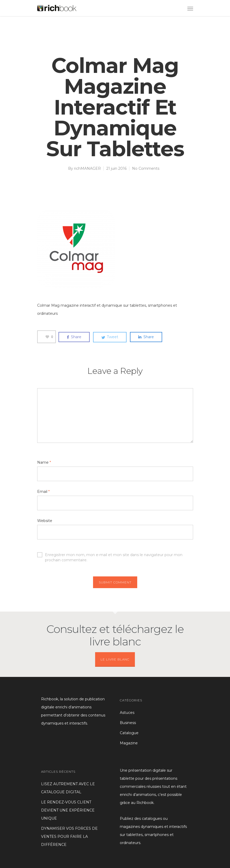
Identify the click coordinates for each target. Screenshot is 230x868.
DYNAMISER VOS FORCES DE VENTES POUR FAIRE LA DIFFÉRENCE (69, 836)
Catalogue (129, 733)
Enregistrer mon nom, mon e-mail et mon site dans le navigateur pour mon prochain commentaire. (110, 555)
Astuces (127, 713)
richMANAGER (87, 168)
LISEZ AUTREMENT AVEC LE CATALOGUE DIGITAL (68, 788)
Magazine (129, 743)
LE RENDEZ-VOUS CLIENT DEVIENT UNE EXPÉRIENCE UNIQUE (68, 810)
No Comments (146, 168)
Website (45, 521)
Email (43, 492)
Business (128, 723)
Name (44, 462)
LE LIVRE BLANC (115, 659)
